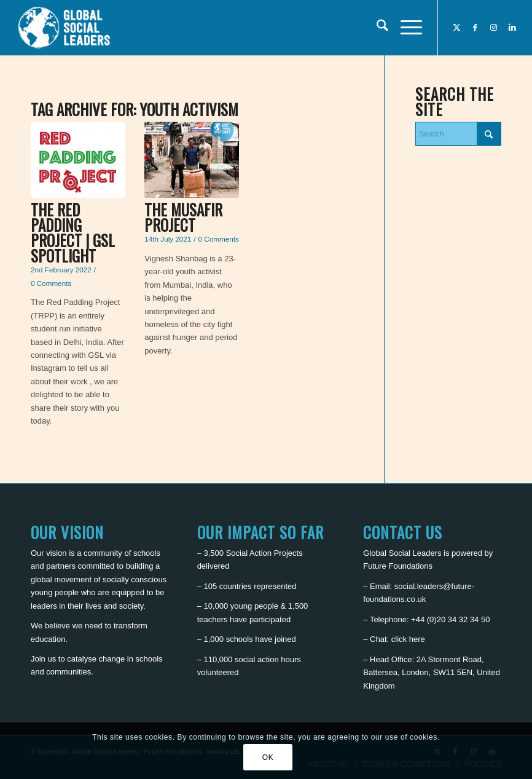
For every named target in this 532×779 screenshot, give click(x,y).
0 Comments (51, 283)
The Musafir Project (183, 217)
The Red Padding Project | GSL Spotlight (73, 232)
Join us (43, 659)
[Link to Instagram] (494, 28)
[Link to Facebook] (475, 28)
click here (408, 639)
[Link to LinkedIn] (512, 28)
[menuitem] (376, 28)
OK (268, 757)
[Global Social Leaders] (65, 28)
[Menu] (405, 28)
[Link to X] (457, 28)
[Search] (376, 28)
